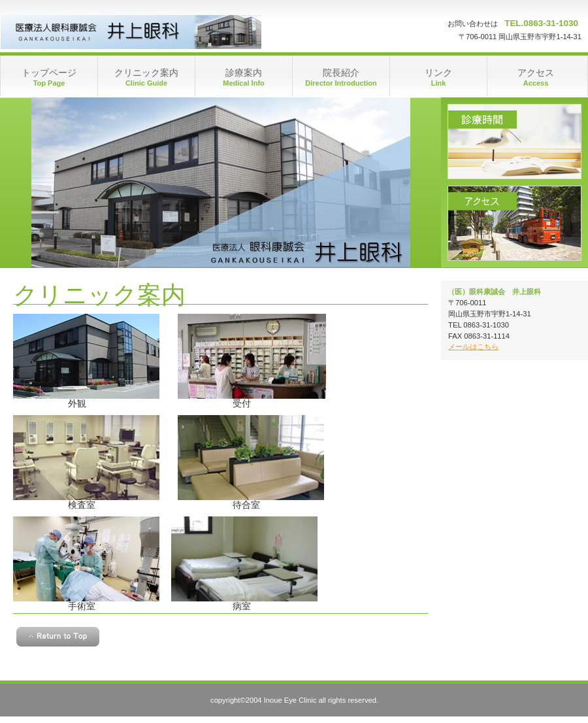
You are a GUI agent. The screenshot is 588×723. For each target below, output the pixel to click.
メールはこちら (473, 346)
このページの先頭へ (58, 637)
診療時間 (514, 142)
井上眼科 (131, 32)
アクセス (514, 223)
